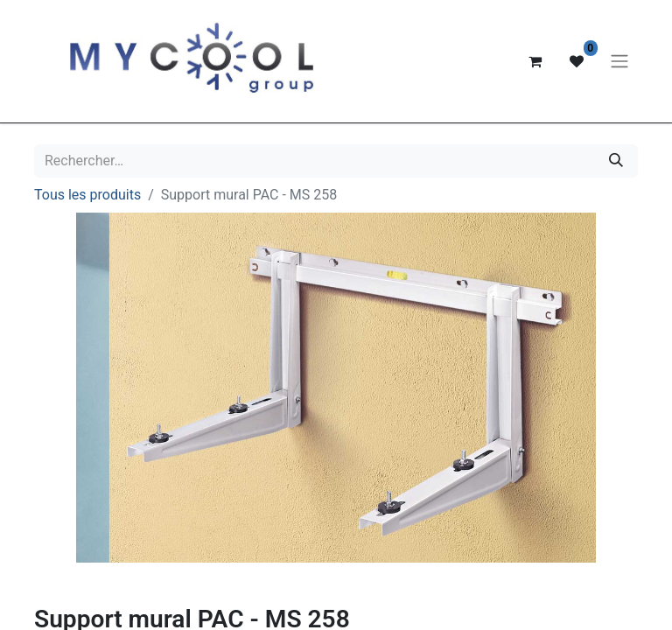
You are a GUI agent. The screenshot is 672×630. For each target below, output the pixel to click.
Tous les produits (87, 195)
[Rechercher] (616, 161)
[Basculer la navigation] (619, 62)
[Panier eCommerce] (535, 61)
